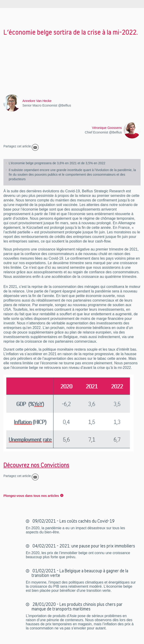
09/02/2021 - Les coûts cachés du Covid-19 (73, 521)
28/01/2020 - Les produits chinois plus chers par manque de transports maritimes (77, 607)
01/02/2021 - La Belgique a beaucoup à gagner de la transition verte (80, 573)
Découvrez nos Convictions (36, 465)
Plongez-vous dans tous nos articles (31, 496)
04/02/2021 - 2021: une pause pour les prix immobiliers (83, 546)
